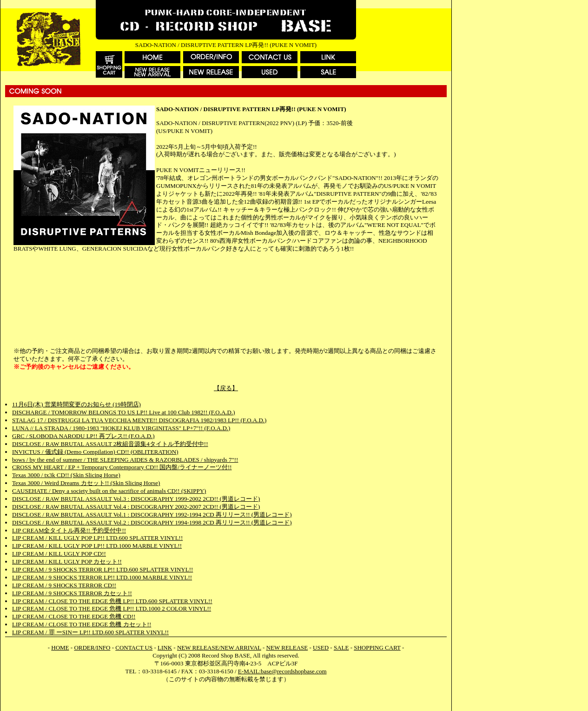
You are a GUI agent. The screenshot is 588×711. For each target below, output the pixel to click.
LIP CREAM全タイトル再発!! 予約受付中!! (69, 530)
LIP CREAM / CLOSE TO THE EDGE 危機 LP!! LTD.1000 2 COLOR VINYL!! (112, 608)
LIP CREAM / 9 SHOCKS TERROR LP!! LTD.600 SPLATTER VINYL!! (102, 569)
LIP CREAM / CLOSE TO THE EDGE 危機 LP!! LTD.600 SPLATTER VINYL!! (112, 601)
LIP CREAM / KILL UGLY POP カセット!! (67, 561)
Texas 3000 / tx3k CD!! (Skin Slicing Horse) (66, 475)
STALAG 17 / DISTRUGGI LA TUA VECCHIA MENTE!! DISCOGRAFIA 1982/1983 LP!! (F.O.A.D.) (139, 420)
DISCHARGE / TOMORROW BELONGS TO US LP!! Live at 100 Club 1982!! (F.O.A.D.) (124, 412)
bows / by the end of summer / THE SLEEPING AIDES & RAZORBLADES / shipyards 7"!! (125, 460)
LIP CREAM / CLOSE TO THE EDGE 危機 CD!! (74, 616)
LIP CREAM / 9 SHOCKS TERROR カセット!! (72, 593)
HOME (60, 648)
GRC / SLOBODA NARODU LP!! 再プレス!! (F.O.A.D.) (83, 436)
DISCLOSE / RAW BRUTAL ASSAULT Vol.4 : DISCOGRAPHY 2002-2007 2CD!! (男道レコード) (136, 507)
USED (321, 648)
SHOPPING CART (377, 648)
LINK (165, 648)
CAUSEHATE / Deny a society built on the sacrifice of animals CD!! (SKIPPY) (109, 491)
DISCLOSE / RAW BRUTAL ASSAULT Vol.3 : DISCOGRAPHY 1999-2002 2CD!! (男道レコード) (136, 499)
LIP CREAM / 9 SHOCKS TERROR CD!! (64, 585)
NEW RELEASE (287, 648)
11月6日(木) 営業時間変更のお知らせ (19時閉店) (76, 404)
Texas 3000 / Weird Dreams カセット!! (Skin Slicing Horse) (86, 483)
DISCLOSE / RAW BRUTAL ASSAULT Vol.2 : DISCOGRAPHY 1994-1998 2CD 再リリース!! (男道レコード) (152, 522)
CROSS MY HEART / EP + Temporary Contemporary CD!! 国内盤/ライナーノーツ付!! (122, 467)
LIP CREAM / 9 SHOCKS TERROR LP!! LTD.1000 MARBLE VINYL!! (102, 577)
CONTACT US (134, 648)
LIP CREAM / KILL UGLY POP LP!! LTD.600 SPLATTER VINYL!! (97, 538)
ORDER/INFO (92, 648)
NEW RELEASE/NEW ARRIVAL (219, 648)
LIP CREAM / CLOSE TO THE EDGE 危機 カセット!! (82, 624)
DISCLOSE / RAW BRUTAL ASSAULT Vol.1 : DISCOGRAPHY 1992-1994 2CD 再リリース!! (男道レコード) (152, 515)
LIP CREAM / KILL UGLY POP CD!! (59, 554)
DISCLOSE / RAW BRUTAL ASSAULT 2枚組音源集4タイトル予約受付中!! (110, 444)
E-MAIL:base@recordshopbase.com (282, 671)
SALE (341, 648)
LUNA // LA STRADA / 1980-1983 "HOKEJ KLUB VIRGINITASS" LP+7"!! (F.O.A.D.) (121, 428)
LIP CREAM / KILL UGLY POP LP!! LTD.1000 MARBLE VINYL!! (97, 546)
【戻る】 (226, 388)
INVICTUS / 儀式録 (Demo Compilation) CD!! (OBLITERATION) (95, 452)
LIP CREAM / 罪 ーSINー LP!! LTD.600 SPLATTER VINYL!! (90, 632)
